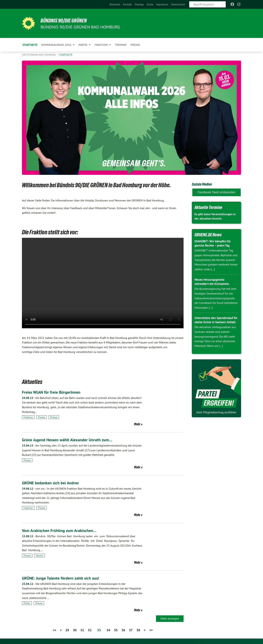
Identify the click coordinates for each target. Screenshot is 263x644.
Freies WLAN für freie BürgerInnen (53, 392)
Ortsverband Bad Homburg (39, 55)
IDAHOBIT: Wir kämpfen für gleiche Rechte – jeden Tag (214, 243)
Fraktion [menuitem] (101, 45)
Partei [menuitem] (83, 45)
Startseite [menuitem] (30, 45)
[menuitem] (115, 4)
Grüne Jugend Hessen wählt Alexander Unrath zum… (71, 440)
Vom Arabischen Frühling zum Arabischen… (62, 530)
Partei (27, 603)
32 (90, 630)
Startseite (115, 4)
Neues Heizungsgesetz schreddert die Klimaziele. (213, 282)
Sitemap (139, 4)
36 (123, 630)
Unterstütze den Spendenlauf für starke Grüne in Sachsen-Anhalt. (215, 322)
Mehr (137, 424)
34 (108, 630)
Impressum (162, 4)
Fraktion (28, 417)
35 (116, 630)
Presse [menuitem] (135, 45)
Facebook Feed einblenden (217, 192)
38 (138, 630)
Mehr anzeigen (170, 618)
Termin (40, 555)
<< (54, 630)
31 (82, 630)
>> (151, 630)
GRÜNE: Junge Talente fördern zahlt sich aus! (63, 578)
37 (131, 630)
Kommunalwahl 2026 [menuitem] (56, 45)
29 (67, 630)
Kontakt (127, 4)
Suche (150, 4)
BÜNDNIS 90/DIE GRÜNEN (67, 20)
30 (75, 630)
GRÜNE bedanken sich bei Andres (53, 483)
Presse (42, 417)
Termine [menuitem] (121, 45)
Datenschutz (178, 4)
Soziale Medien (204, 184)
